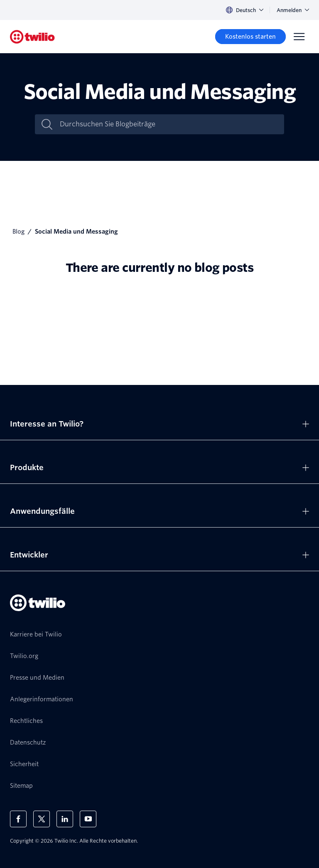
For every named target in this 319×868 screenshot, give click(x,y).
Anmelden (293, 10)
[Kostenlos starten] (250, 37)
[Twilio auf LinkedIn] (65, 819)
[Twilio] (32, 37)
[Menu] (299, 37)
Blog (18, 232)
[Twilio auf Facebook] (18, 819)
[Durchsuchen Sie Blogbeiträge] (168, 124)
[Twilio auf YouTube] (88, 819)
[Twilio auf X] (42, 819)
